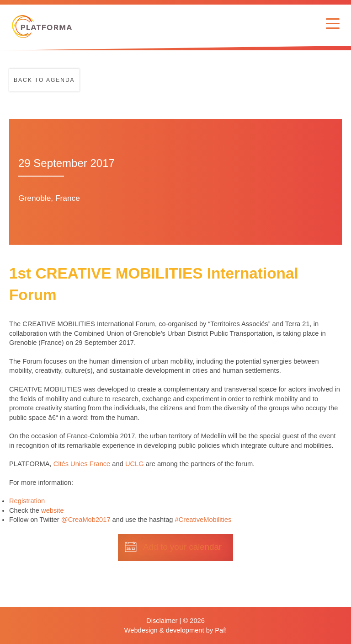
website (53, 510)
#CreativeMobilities (203, 520)
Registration (27, 501)
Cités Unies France (82, 464)
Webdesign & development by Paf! (176, 630)
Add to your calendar (182, 547)
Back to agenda (44, 80)
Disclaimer (162, 621)
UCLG (135, 464)
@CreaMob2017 (86, 520)
